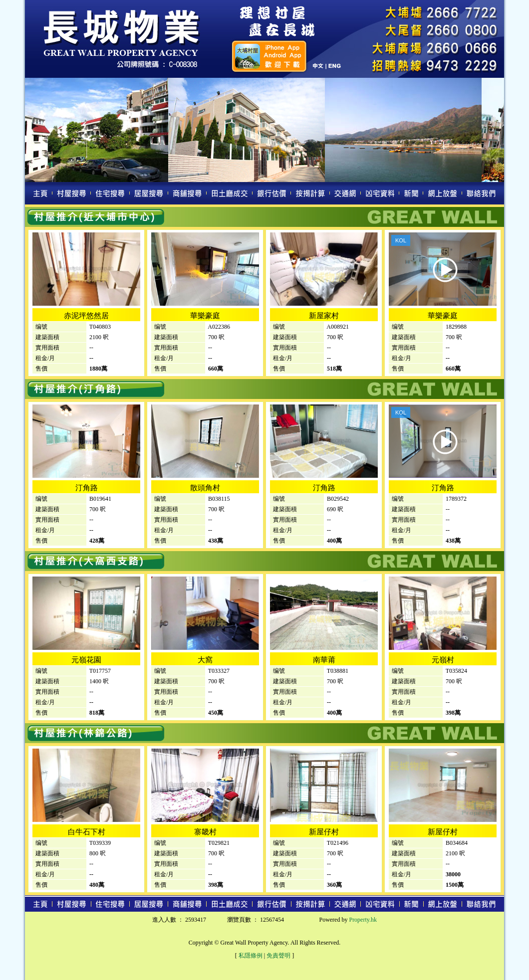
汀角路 (87, 488)
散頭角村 (205, 488)
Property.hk (363, 920)
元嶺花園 (86, 660)
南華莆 (324, 660)
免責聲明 (278, 956)
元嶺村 (443, 660)
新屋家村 (324, 316)
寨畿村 (205, 832)
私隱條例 (251, 956)
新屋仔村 (324, 832)
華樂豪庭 (205, 316)
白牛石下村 (87, 832)
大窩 (205, 660)
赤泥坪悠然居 (86, 316)
